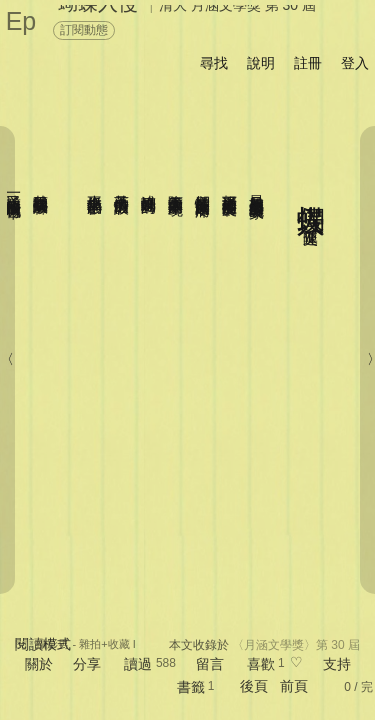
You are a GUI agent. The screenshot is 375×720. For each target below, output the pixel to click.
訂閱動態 (84, 30)
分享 (87, 664)
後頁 (254, 686)
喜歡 (261, 664)
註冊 (308, 63)
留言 (210, 664)
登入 (355, 63)
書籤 (191, 687)
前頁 (294, 686)
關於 (39, 664)
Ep (21, 21)
